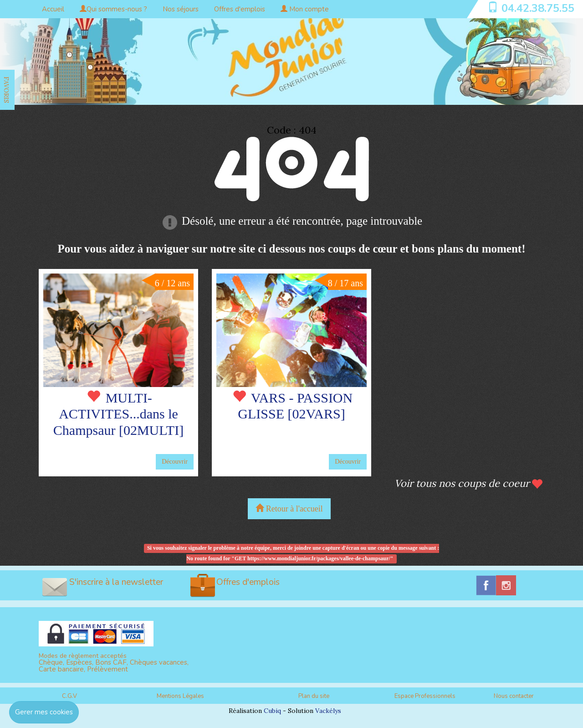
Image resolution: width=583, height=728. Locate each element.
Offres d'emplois (240, 9)
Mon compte (305, 9)
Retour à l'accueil (289, 509)
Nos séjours (181, 9)
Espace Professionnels (425, 696)
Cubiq (272, 711)
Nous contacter (514, 696)
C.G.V (69, 696)
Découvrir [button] (175, 462)
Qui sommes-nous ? (113, 9)
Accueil (53, 9)
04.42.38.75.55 (538, 8)
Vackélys (328, 711)
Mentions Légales (180, 696)
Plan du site (314, 696)
